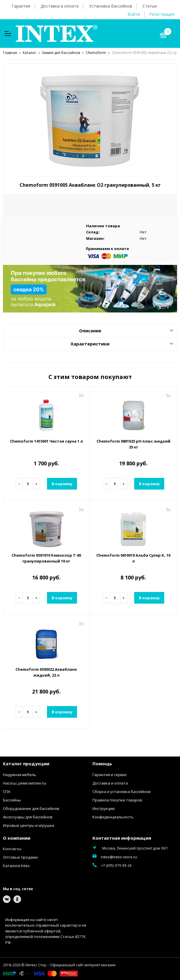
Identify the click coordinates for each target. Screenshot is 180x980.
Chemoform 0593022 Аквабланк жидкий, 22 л (46, 672)
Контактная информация (122, 838)
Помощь (102, 763)
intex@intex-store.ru (119, 857)
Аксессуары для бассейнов (28, 817)
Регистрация (162, 14)
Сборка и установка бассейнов (122, 791)
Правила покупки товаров (117, 800)
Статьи (150, 6)
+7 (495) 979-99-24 (116, 865)
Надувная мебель (20, 774)
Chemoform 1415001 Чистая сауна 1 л (46, 441)
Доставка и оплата (60, 6)
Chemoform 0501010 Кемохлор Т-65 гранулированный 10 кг (46, 558)
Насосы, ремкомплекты (25, 783)
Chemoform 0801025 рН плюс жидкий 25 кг (133, 444)
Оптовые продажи (20, 857)
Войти (134, 14)
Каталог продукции (26, 763)
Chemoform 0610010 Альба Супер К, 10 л (133, 558)
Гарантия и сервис (110, 774)
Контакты (12, 848)
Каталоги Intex (16, 865)
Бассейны (12, 800)
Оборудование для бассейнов (31, 808)
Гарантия (21, 6)
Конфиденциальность (113, 817)
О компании (17, 838)
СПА (7, 791)
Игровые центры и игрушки (29, 825)
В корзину (62, 483)
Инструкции (104, 808)
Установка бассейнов (111, 6)
